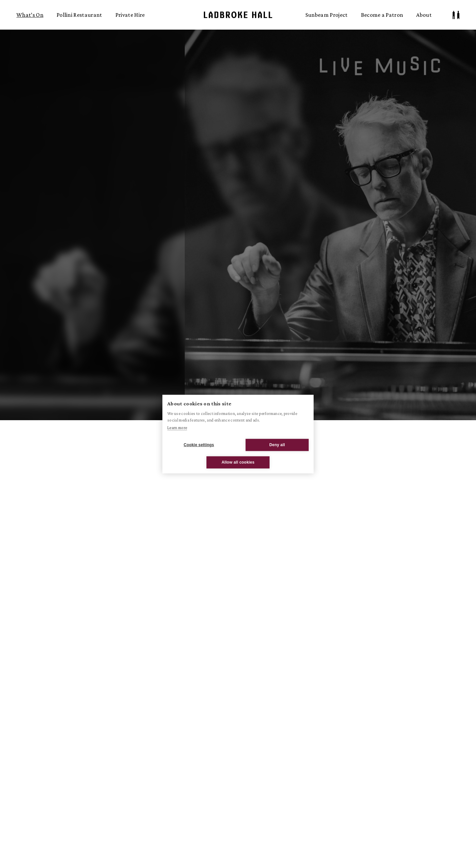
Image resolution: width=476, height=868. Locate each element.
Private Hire (130, 15)
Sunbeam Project (327, 15)
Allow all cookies (238, 462)
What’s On (30, 15)
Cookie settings (199, 445)
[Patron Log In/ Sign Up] (456, 15)
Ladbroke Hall (238, 15)
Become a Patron (382, 15)
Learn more (177, 428)
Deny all (277, 445)
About (424, 15)
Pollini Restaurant (79, 15)
